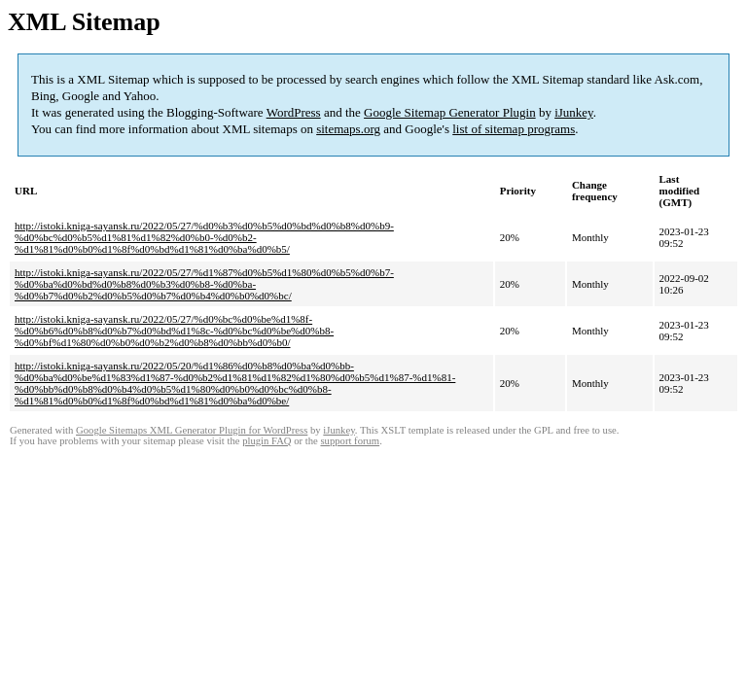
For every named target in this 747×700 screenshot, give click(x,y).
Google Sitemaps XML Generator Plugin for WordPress (192, 430)
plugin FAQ (267, 441)
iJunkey (574, 112)
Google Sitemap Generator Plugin (450, 112)
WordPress (294, 112)
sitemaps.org (348, 129)
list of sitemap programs (514, 129)
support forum (350, 441)
